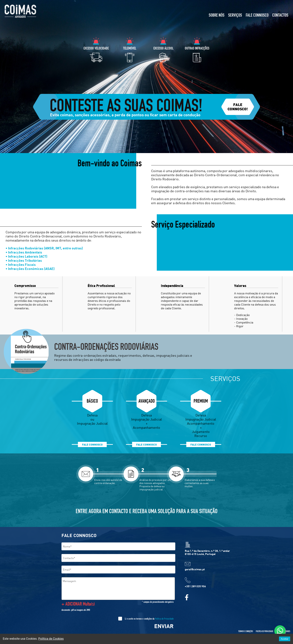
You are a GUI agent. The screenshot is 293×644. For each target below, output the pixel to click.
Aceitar (285, 639)
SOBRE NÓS (217, 16)
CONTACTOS (280, 16)
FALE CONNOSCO (257, 16)
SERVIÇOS (235, 16)
